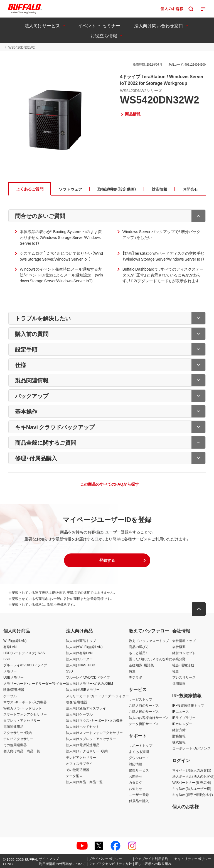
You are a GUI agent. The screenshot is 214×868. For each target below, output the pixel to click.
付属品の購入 (139, 801)
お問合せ (136, 776)
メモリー (10, 671)
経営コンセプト (184, 653)
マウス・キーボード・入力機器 (25, 702)
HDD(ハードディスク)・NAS (24, 653)
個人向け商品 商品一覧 (22, 751)
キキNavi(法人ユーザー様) (192, 788)
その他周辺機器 (15, 745)
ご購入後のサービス (144, 711)
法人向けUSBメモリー (83, 689)
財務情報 (179, 736)
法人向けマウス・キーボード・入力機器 (94, 720)
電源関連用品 (13, 726)
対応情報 (136, 764)
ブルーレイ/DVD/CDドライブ (25, 665)
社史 (176, 671)
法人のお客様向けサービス (149, 718)
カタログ (136, 782)
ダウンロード (139, 758)
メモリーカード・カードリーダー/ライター (35, 683)
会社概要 (179, 647)
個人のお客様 (186, 806)
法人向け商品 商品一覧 (84, 782)
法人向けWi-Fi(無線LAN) (84, 647)
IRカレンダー (182, 724)
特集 (132, 671)
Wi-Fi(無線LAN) (15, 641)
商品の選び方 (139, 647)
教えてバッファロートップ (149, 641)
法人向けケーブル (79, 714)
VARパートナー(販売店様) (192, 782)
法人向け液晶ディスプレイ (86, 708)
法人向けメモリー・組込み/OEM (89, 683)
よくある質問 (139, 751)
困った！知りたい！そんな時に (151, 659)
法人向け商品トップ (81, 641)
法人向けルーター (79, 659)
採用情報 (179, 683)
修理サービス (139, 770)
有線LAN (10, 647)
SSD (7, 659)
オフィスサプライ (79, 763)
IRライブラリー (184, 718)
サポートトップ (141, 745)
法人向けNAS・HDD (81, 665)
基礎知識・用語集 (141, 665)
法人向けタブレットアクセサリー (91, 739)
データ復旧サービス (144, 724)
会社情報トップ (184, 641)
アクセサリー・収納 (18, 733)
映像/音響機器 (14, 689)
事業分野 (179, 659)
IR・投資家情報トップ (188, 705)
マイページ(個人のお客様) (192, 770)
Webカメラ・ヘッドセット (23, 708)
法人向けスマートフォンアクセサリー (94, 733)
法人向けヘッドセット (83, 726)
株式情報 (179, 742)
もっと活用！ (138, 653)
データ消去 (74, 776)
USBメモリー (13, 677)
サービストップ (141, 699)
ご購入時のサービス (144, 705)
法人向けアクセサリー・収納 (87, 751)
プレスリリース (184, 677)
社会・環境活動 (183, 665)
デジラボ (136, 677)
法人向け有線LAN (79, 653)
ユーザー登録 (139, 795)
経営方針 (179, 730)
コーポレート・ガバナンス (191, 748)
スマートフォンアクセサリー (25, 714)
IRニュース (181, 711)
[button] (107, 560)
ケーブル (10, 696)
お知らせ (136, 788)
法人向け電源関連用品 (83, 745)
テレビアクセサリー (18, 739)
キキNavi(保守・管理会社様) (193, 795)
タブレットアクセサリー (22, 720)
